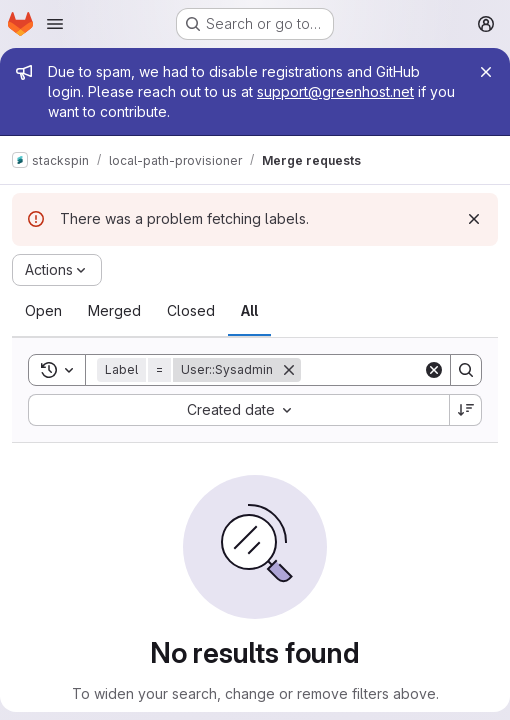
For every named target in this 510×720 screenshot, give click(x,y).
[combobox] (238, 410)
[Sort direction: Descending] (466, 410)
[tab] (43, 311)
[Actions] (57, 270)
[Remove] (289, 370)
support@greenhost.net (335, 91)
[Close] (486, 72)
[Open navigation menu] (55, 24)
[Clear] (434, 370)
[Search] (466, 370)
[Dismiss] (474, 219)
